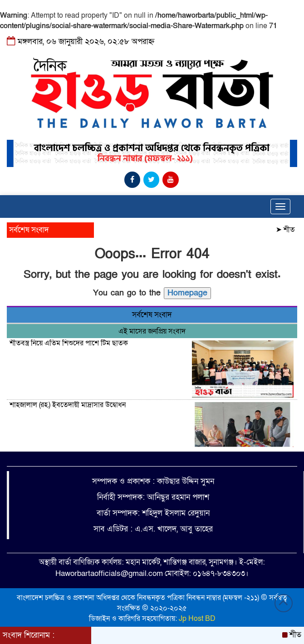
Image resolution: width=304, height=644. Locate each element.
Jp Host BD (197, 619)
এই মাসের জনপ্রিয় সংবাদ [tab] (152, 331)
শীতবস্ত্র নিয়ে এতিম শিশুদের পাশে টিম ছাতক (69, 343)
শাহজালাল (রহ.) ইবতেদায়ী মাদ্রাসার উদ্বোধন (69, 405)
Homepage (187, 293)
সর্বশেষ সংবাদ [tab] (152, 315)
